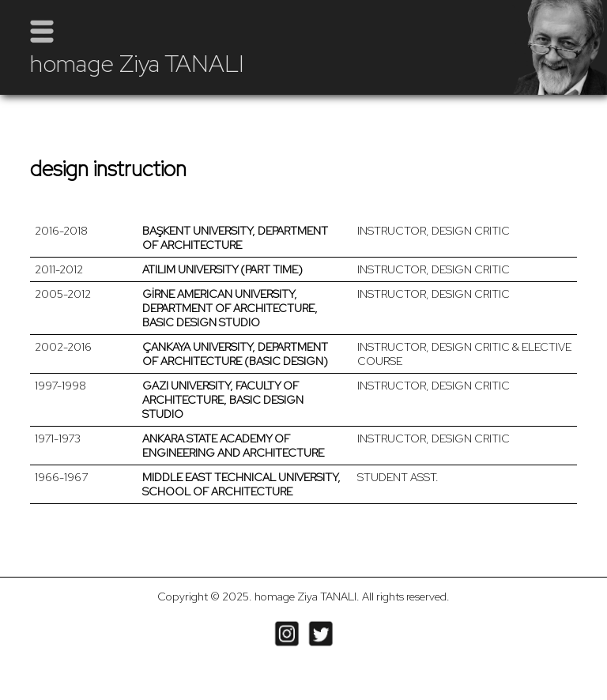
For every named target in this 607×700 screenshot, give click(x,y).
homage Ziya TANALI (137, 63)
